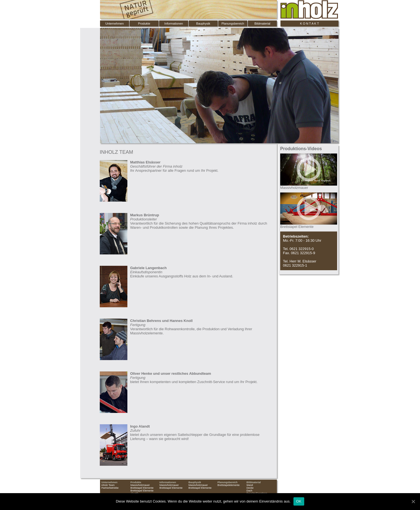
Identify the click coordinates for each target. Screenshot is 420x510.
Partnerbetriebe (110, 488)
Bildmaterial (262, 24)
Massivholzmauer (140, 485)
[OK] (413, 501)
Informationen (174, 24)
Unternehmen (115, 24)
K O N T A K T (309, 24)
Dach (249, 491)
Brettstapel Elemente (142, 488)
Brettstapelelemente (229, 485)
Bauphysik (203, 24)
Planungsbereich (233, 24)
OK (299, 501)
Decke (250, 488)
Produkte (144, 24)
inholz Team (108, 485)
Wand (250, 485)
